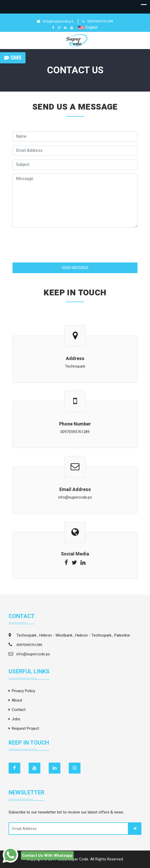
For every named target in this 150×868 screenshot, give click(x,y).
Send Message (75, 268)
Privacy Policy (23, 691)
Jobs (16, 719)
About (17, 700)
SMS (13, 58)
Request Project (25, 728)
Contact (19, 710)
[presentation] (52, 242)
